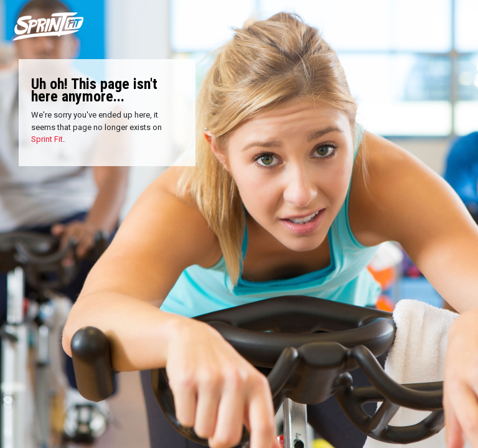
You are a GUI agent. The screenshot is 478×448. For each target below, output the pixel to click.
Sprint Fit (47, 139)
